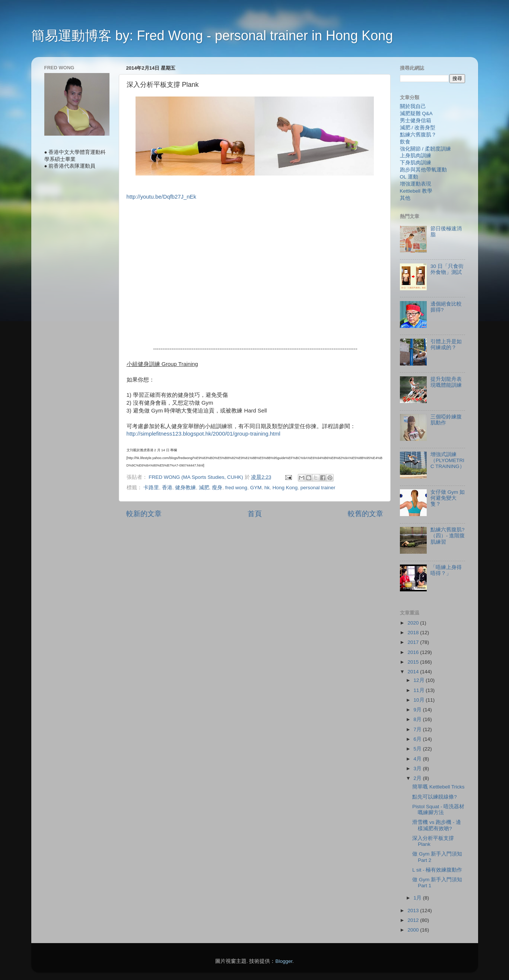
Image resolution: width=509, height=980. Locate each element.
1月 (418, 898)
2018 (414, 633)
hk (267, 488)
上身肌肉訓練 (416, 156)
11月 (420, 690)
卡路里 (151, 488)
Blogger (284, 961)
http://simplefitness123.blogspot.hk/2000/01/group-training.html (203, 434)
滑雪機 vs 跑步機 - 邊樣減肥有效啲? (437, 825)
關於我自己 (413, 106)
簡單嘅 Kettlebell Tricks (438, 787)
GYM (256, 488)
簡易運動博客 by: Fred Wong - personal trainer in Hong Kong (212, 36)
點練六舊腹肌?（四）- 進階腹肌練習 (448, 536)
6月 (418, 739)
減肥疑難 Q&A (416, 113)
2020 (414, 623)
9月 (418, 710)
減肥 (204, 488)
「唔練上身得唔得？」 (446, 570)
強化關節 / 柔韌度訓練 (425, 149)
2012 (414, 920)
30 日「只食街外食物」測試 (447, 269)
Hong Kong (285, 488)
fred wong (236, 488)
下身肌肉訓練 (416, 163)
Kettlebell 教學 (416, 191)
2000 (414, 930)
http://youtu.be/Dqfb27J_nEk (161, 197)
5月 (418, 749)
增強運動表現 (416, 184)
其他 (405, 198)
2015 (414, 662)
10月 (420, 700)
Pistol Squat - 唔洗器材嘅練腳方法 (438, 810)
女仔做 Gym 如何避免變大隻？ (448, 498)
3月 (418, 769)
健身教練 (185, 488)
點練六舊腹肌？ (418, 135)
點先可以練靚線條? (435, 797)
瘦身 (217, 488)
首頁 (255, 514)
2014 (414, 672)
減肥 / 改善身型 (418, 128)
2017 (414, 642)
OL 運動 (409, 177)
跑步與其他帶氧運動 (423, 170)
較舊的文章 (365, 514)
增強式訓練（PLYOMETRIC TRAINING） (448, 460)
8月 (418, 719)
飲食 (405, 142)
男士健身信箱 (416, 121)
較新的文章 (144, 514)
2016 (414, 652)
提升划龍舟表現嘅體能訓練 (446, 382)
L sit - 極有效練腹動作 (437, 870)
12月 (420, 680)
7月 (418, 729)
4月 (418, 759)
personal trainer (318, 488)
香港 (167, 488)
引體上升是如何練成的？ (446, 344)
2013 (414, 911)
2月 (418, 778)
